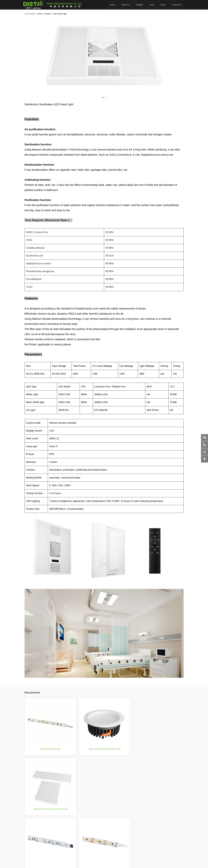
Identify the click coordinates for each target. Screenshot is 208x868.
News (163, 5)
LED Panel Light (60, 14)
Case (152, 5)
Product (140, 5)
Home (112, 5)
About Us (126, 5)
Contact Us (177, 5)
